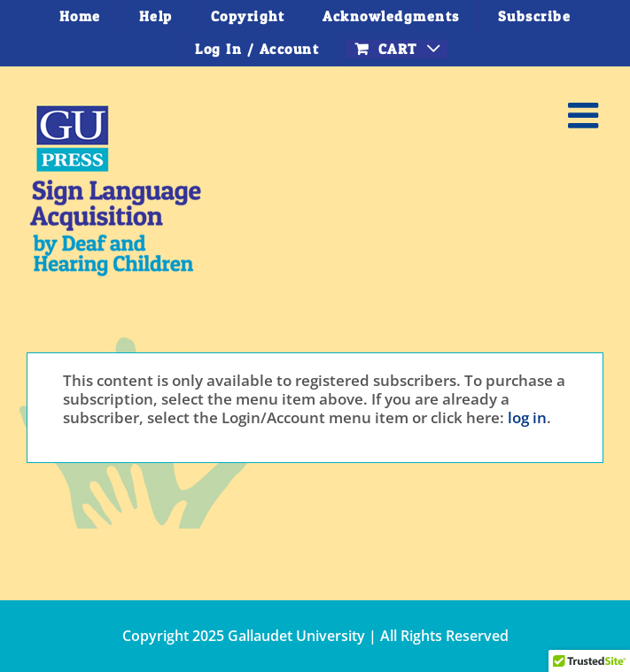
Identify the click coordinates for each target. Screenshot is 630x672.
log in (527, 417)
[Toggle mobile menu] (586, 115)
